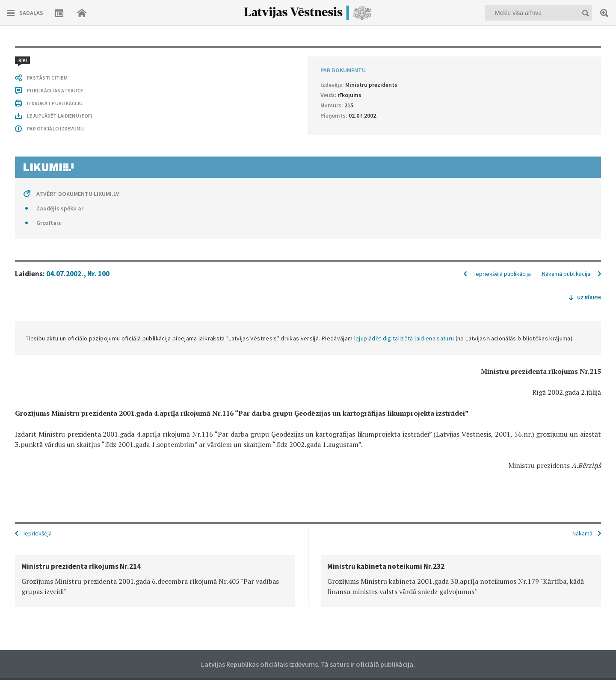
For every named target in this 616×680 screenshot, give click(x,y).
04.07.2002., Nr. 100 (78, 274)
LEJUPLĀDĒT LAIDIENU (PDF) (60, 116)
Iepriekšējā (38, 533)
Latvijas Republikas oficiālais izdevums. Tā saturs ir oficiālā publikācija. (308, 664)
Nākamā (582, 533)
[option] (155, 581)
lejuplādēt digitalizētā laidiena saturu (404, 338)
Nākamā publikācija (566, 274)
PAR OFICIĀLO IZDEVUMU (55, 129)
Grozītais (49, 223)
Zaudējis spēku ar (60, 208)
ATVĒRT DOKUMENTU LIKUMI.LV (78, 194)
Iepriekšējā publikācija (503, 274)
